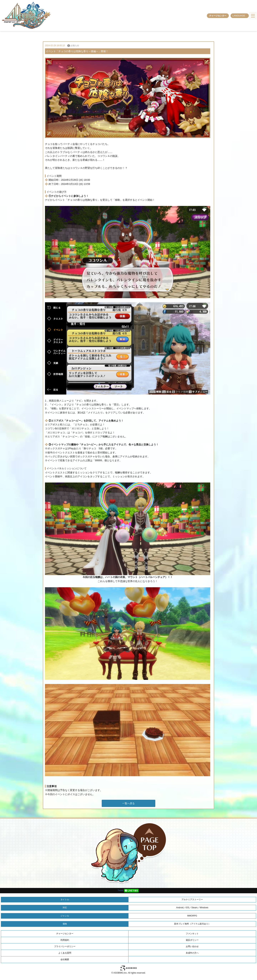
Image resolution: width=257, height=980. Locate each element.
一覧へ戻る (128, 803)
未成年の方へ (192, 953)
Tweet (120, 890)
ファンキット (192, 934)
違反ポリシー (192, 940)
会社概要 (65, 959)
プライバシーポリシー (65, 946)
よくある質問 (65, 953)
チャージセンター (218, 16)
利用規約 (65, 940)
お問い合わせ (192, 946)
